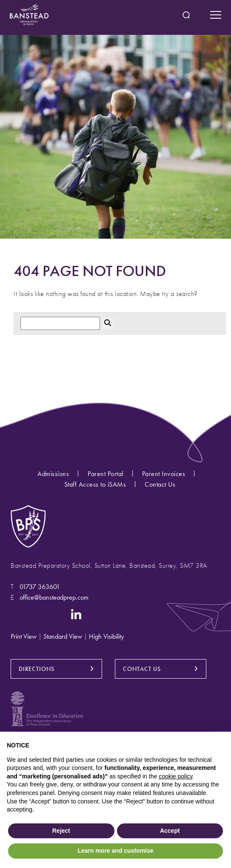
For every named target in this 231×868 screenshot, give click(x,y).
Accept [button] (170, 831)
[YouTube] (54, 614)
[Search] (60, 323)
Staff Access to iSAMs (95, 484)
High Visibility (106, 636)
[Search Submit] (186, 15)
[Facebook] (34, 614)
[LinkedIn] (76, 614)
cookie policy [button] (175, 776)
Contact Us (160, 484)
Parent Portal (106, 474)
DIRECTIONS (37, 669)
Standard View (63, 636)
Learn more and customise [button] (115, 851)
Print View (24, 636)
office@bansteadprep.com (54, 597)
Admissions (53, 474)
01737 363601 (40, 587)
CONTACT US (142, 669)
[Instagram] (16, 614)
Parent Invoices (164, 474)
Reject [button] (61, 831)
